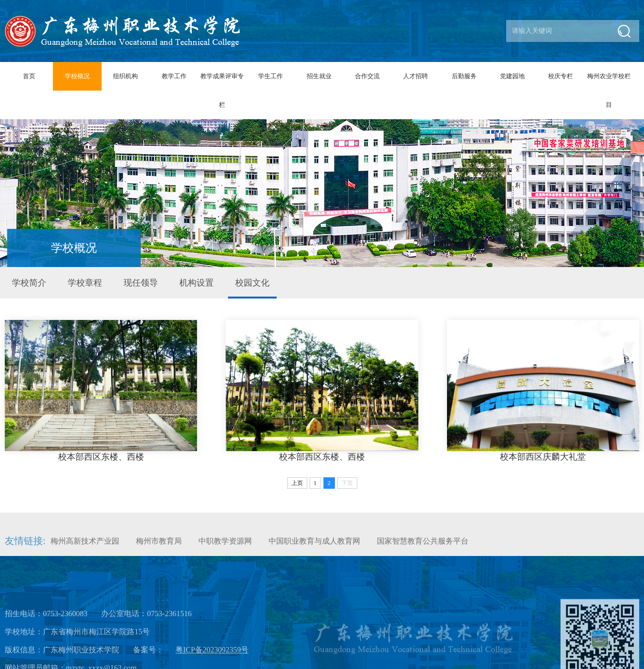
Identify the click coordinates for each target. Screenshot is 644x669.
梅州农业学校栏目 (609, 90)
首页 (29, 76)
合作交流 (367, 76)
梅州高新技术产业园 (85, 547)
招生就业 (319, 76)
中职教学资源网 (225, 547)
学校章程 (85, 283)
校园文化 (252, 283)
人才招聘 (415, 76)
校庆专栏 (561, 76)
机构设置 (197, 283)
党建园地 (512, 76)
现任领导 (141, 283)
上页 (297, 483)
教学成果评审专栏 (222, 90)
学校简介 (29, 283)
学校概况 (77, 76)
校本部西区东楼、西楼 (101, 457)
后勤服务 (464, 76)
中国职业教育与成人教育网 (314, 547)
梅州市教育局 (159, 547)
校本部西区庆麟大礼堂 (543, 457)
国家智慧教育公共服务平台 (423, 547)
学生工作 (270, 76)
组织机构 (125, 76)
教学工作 (174, 76)
